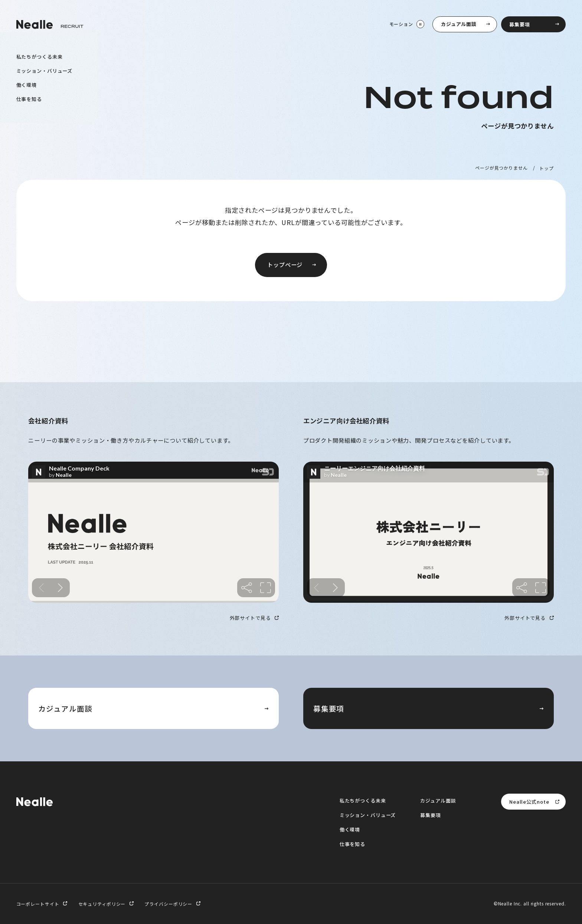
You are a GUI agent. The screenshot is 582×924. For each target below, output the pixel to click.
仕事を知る (29, 99)
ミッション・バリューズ (45, 70)
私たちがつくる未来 (40, 57)
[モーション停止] (406, 24)
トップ (547, 168)
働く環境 (27, 84)
